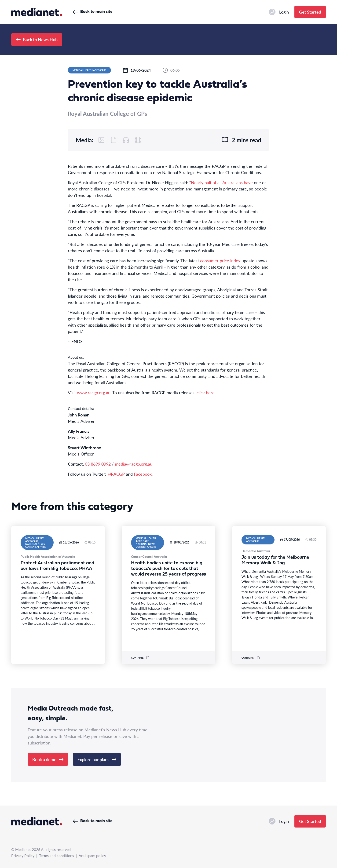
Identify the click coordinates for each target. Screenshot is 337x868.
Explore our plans (97, 759)
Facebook (143, 474)
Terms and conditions (57, 855)
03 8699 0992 (98, 464)
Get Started (310, 12)
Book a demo (48, 759)
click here (206, 392)
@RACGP (116, 474)
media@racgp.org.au (134, 464)
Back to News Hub (37, 39)
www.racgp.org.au (94, 392)
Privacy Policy (23, 855)
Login (279, 12)
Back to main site (93, 12)
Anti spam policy (92, 855)
